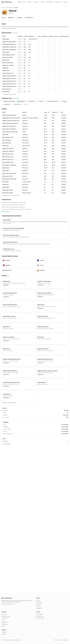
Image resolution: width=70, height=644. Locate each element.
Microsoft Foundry (27, 182)
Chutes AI (40, 101)
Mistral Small (5, 68)
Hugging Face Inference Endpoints (30, 118)
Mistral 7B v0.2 (6, 71)
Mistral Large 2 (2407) (7, 57)
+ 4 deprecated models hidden (9, 94)
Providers (43, 2)
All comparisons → (6, 212)
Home (3, 8)
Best (24, 2)
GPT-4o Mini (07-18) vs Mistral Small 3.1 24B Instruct (14, 203)
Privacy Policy (66, 640)
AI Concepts (5, 618)
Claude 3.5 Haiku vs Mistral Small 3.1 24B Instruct (13, 205)
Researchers (50, 2)
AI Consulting (39, 614)
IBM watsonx (25, 187)
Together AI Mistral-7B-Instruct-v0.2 (10, 76)
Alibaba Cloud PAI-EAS (9, 101)
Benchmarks (58, 2)
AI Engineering (40, 616)
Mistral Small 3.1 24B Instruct (9, 47)
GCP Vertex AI (17, 104)
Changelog (4, 624)
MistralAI (11, 13)
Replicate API (25, 162)
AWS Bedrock (21, 101)
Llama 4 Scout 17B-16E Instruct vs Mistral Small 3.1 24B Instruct (17, 209)
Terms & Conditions (58, 640)
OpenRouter (25, 135)
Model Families (10, 8)
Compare (29, 2)
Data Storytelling (40, 618)
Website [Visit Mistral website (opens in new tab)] (36, 441)
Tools (3, 620)
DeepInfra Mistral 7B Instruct (9, 81)
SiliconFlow (25, 190)
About (3, 626)
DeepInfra (64, 101)
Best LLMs (4, 614)
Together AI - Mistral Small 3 (9, 42)
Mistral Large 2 (6, 52)
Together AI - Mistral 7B (8, 65)
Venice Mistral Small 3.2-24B (9, 44)
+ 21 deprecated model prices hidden (10, 195)
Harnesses (36, 2)
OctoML (24, 132)
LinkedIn (4, 634)
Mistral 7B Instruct (7, 89)
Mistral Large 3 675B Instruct (9, 50)
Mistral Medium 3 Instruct (8, 55)
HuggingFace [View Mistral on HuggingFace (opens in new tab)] (36, 444)
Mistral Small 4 (6, 39)
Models (19, 2)
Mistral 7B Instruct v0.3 (8, 63)
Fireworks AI (6, 104)
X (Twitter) (4, 632)
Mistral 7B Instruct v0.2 (8, 73)
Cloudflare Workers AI (52, 101)
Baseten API (31, 101)
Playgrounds (5, 622)
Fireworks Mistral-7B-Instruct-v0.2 (10, 86)
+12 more (25, 104)
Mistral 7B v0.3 (6, 60)
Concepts (65, 2)
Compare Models (6, 616)
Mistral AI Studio (26, 146)
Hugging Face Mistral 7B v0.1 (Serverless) (10, 84)
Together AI (25, 121)
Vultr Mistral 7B (6, 92)
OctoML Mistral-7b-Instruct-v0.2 (10, 78)
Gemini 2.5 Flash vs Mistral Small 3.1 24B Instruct (13, 207)
